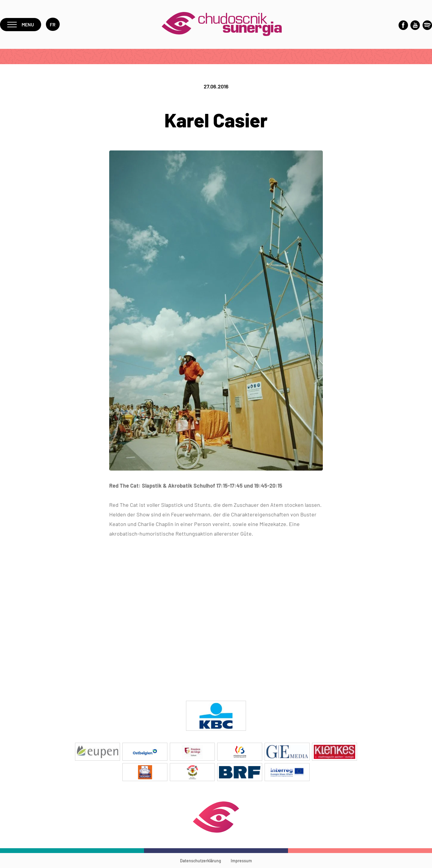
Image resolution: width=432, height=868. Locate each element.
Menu (21, 24)
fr (53, 24)
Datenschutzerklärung (201, 861)
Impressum (241, 861)
